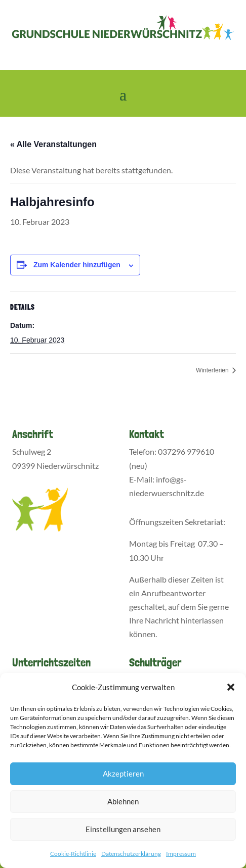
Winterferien (213, 370)
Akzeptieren (123, 774)
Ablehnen (123, 801)
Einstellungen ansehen (123, 829)
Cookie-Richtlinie (73, 854)
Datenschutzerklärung (131, 854)
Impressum (181, 854)
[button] (231, 687)
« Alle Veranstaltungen (53, 144)
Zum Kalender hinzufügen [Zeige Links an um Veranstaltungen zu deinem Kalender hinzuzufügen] (77, 265)
